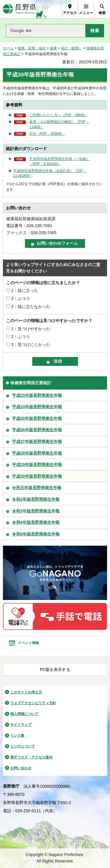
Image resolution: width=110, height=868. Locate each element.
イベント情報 (28, 643)
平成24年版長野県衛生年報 (37, 407)
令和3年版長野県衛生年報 (36, 511)
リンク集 (17, 735)
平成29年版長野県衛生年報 (37, 465)
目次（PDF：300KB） (47, 134)
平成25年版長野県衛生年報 (37, 418)
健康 (53, 48)
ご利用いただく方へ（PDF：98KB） (58, 115)
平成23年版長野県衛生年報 (37, 395)
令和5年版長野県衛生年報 (36, 534)
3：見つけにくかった (31, 345)
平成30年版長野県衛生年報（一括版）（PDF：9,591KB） (60, 161)
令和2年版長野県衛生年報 (36, 499)
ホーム (8, 48)
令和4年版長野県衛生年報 (36, 522)
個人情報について (24, 714)
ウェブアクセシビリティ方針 (33, 703)
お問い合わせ (21, 768)
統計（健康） (72, 48)
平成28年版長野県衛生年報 (37, 453)
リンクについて (23, 746)
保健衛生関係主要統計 (31, 383)
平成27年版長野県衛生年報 (37, 441)
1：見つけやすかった (31, 329)
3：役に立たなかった (31, 307)
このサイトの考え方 (26, 692)
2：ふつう (21, 298)
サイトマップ (21, 725)
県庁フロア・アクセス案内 (31, 757)
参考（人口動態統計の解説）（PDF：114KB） (59, 124)
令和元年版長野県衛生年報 (37, 488)
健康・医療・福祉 (32, 48)
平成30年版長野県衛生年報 (37, 476)
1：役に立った (25, 291)
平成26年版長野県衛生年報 (37, 430)
